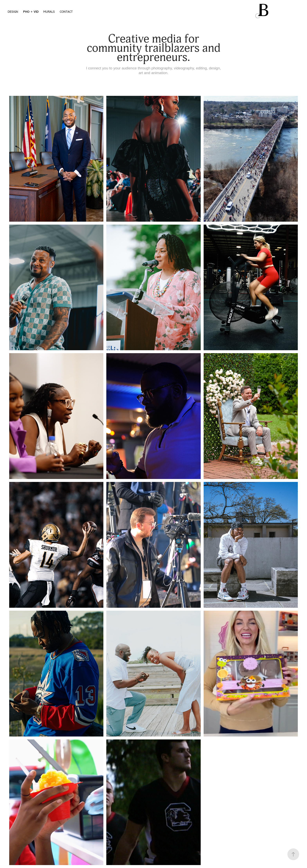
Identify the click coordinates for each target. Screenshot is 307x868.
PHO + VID (31, 12)
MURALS (49, 12)
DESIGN (13, 12)
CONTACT (66, 12)
